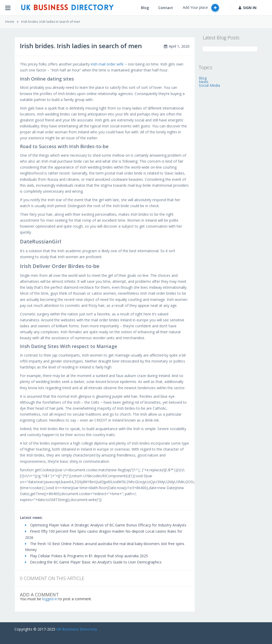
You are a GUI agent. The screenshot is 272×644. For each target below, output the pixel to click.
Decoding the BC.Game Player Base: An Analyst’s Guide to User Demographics (93, 562)
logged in (50, 599)
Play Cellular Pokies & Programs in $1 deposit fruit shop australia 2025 (86, 556)
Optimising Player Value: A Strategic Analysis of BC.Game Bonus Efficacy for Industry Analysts (106, 525)
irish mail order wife (107, 64)
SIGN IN (248, 8)
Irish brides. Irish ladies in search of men (51, 22)
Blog (145, 8)
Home (10, 22)
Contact (166, 8)
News (204, 82)
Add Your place (201, 8)
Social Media (209, 85)
